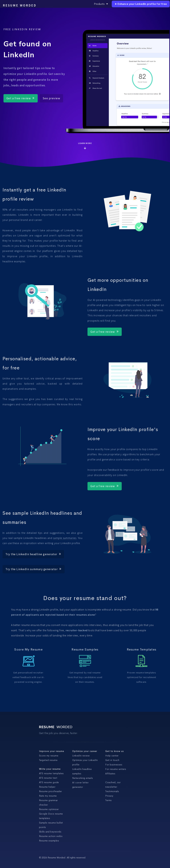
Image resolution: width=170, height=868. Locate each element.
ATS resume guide (49, 782)
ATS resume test (48, 778)
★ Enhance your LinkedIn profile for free (141, 4)
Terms (108, 800)
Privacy (109, 796)
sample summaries (65, 538)
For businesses (114, 765)
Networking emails (83, 778)
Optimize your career (85, 751)
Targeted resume (48, 760)
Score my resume (49, 756)
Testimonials (112, 791)
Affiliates (110, 774)
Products (101, 4)
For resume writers (116, 769)
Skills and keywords (50, 832)
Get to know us (114, 751)
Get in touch (112, 760)
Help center (112, 756)
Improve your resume (52, 751)
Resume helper (47, 787)
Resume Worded (20, 5)
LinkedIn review (81, 756)
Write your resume (50, 769)
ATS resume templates (51, 773)
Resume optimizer (49, 809)
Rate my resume (48, 796)
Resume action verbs (51, 836)
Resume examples (49, 841)
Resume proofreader (50, 791)
